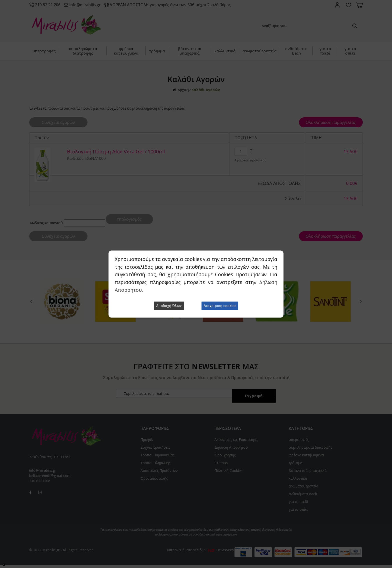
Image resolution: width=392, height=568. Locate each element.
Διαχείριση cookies (220, 306)
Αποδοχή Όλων (169, 306)
